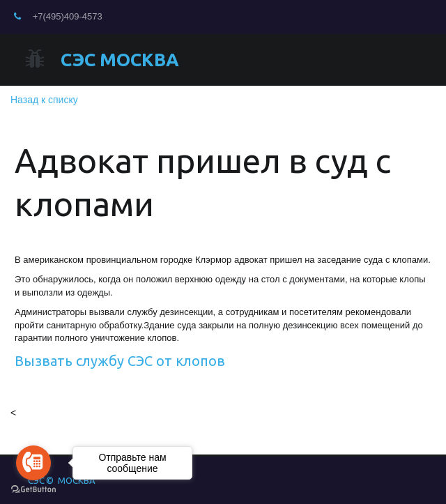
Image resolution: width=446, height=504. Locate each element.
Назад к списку (44, 100)
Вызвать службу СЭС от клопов (120, 361)
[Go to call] (33, 463)
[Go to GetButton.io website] (33, 490)
